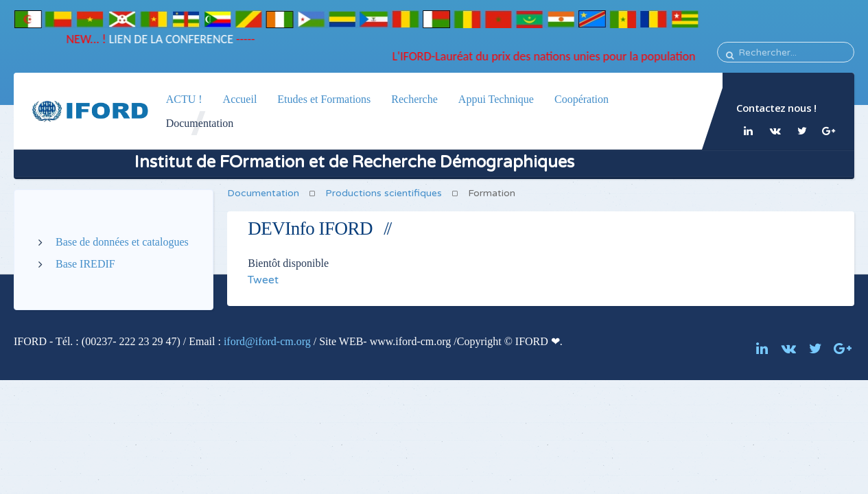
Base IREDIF (85, 264)
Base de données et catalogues (122, 242)
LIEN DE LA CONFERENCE (165, 39)
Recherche (414, 99)
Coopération (581, 99)
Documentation (200, 123)
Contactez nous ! (776, 108)
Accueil (240, 99)
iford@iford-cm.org (267, 341)
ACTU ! (184, 99)
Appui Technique (495, 99)
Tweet (263, 280)
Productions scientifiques (384, 193)
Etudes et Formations (324, 99)
